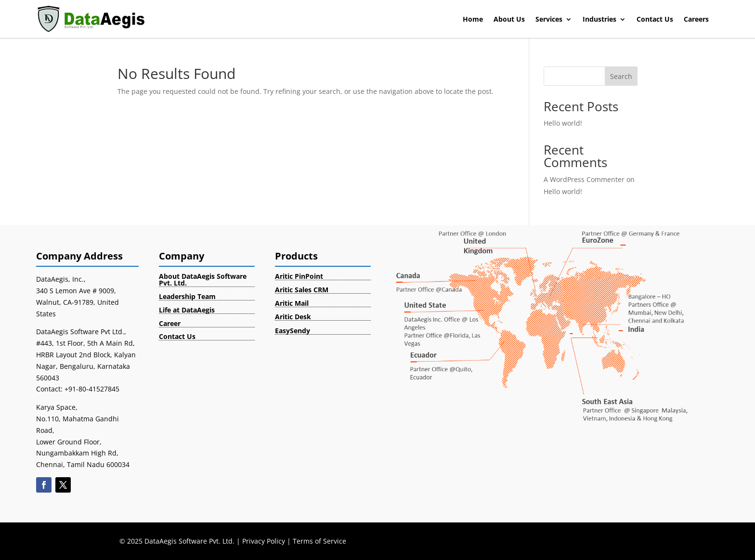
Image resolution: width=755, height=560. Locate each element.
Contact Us (655, 20)
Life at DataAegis (187, 310)
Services (549, 20)
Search (621, 76)
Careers (696, 20)
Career (170, 323)
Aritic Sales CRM (302, 290)
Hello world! (563, 123)
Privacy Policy (264, 541)
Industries (599, 20)
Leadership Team (187, 296)
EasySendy (293, 331)
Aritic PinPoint (299, 276)
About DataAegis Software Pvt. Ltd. (203, 280)
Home (473, 20)
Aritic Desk (293, 317)
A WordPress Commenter (584, 179)
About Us (509, 20)
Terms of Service (319, 541)
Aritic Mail (292, 303)
